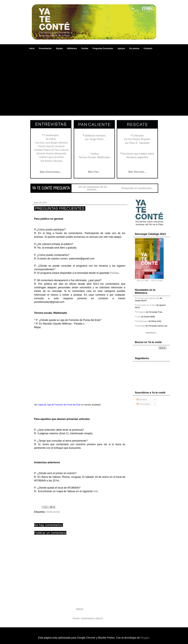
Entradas (142, 400)
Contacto (148, 48)
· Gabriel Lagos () (51, 157)
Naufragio (141, 326)
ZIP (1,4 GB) (157, 280)
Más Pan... (94, 172)
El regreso (141, 312)
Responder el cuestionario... (138, 188)
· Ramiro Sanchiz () (51, 146)
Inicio (32, 48)
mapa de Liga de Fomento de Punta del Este (59, 405)
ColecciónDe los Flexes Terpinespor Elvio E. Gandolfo (137, 139)
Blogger (145, 638)
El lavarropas (142, 321)
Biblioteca (72, 48)
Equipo (59, 48)
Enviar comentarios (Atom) (88, 618)
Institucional (53, 512)
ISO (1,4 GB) (143, 280)
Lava (138, 317)
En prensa (134, 48)
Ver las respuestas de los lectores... (93, 188)
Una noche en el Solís (146, 305)
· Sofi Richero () (51, 161)
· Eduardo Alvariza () (51, 153)
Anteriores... (151, 333)
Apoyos (121, 48)
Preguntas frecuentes (103, 48)
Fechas (85, 48)
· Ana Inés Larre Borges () (51, 143)
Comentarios (143, 404)
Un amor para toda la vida (148, 298)
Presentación (45, 48)
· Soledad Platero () (51, 150)
